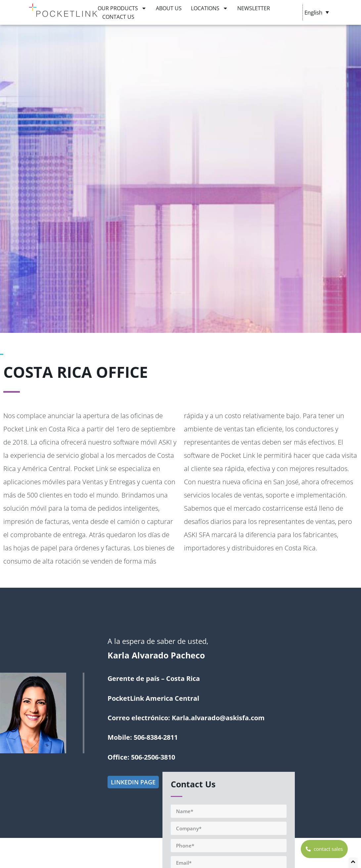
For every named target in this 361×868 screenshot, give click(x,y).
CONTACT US (118, 17)
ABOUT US (169, 8)
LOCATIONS (209, 8)
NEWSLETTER (254, 8)
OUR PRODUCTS (122, 8)
